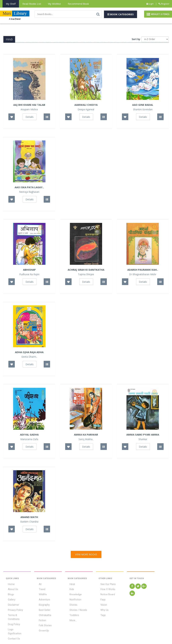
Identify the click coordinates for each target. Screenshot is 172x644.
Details (30, 117)
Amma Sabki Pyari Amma (143, 435)
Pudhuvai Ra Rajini (29, 275)
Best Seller (42, 608)
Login (150, 4)
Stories (71, 604)
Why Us (102, 608)
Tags (101, 613)
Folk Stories (43, 622)
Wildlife (41, 594)
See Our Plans (106, 585)
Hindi (70, 585)
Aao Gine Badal (143, 105)
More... (71, 618)
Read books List (32, 4)
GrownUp (42, 627)
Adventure (42, 599)
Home (9, 585)
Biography (42, 604)
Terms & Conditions (16, 613)
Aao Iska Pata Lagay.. (29, 188)
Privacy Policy (13, 608)
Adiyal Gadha (29, 435)
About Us (11, 590)
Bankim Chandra (29, 522)
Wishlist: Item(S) (158, 15)
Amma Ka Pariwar (86, 435)
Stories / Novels (76, 608)
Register (164, 4)
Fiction (40, 618)
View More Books (86, 555)
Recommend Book (78, 4)
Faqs (101, 599)
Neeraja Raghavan (29, 193)
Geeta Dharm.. (29, 357)
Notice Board (105, 594)
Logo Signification (15, 622)
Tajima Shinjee (86, 275)
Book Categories (121, 15)
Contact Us (12, 627)
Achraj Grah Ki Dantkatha (86, 270)
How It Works (105, 590)
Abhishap (29, 270)
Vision (102, 604)
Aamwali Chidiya (86, 105)
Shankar (143, 440)
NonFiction (73, 599)
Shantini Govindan (143, 110)
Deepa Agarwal (86, 110)
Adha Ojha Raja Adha (29, 353)
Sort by (136, 40)
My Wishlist (54, 4)
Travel (40, 590)
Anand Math (29, 518)
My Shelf (11, 4)
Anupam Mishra (29, 110)
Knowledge (74, 594)
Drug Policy (12, 618)
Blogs (9, 594)
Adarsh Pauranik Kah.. (143, 270)
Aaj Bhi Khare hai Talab (29, 105)
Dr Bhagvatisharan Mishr (143, 275)
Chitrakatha (43, 613)
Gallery (9, 599)
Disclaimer (11, 604)
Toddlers (72, 613)
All (38, 585)
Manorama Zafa (29, 440)
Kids (70, 590)
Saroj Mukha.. (86, 440)
